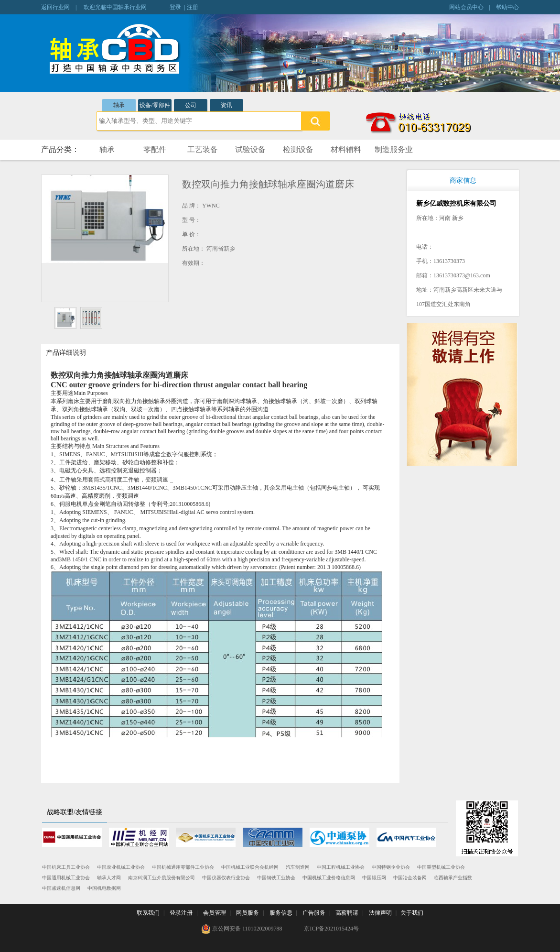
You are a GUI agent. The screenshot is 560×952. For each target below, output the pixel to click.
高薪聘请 (347, 913)
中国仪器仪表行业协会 (226, 878)
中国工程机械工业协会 (341, 867)
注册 (193, 7)
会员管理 (215, 913)
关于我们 (412, 913)
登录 (175, 7)
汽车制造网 (298, 867)
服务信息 (281, 913)
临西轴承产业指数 (453, 878)
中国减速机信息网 (61, 888)
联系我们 (148, 913)
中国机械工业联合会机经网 (250, 867)
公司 (191, 105)
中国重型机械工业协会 (441, 867)
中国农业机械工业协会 (121, 867)
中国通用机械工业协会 (66, 878)
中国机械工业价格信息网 (329, 878)
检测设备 (298, 149)
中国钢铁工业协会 (276, 878)
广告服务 (314, 913)
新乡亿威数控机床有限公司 (456, 203)
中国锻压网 (374, 878)
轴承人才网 (109, 878)
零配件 (155, 149)
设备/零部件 (155, 105)
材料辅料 (346, 149)
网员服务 (248, 913)
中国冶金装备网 (410, 878)
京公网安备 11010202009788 (242, 929)
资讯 (226, 105)
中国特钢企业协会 (391, 867)
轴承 (119, 105)
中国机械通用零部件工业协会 (183, 867)
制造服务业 (394, 149)
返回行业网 (55, 7)
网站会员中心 (466, 7)
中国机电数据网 (104, 888)
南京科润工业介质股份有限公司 (162, 878)
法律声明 (380, 913)
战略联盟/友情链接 (75, 812)
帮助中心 (507, 7)
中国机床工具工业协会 (66, 867)
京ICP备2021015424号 (331, 929)
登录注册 (181, 913)
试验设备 (250, 149)
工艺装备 (203, 149)
